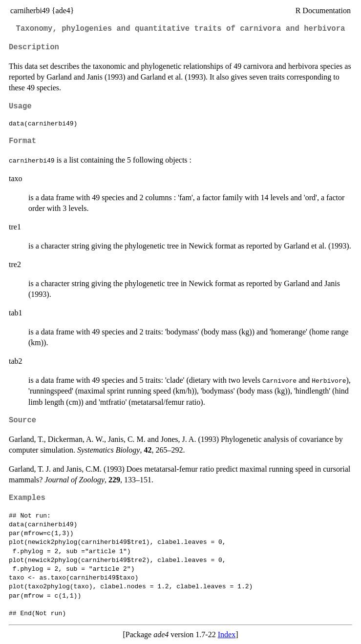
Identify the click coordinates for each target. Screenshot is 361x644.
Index (227, 634)
